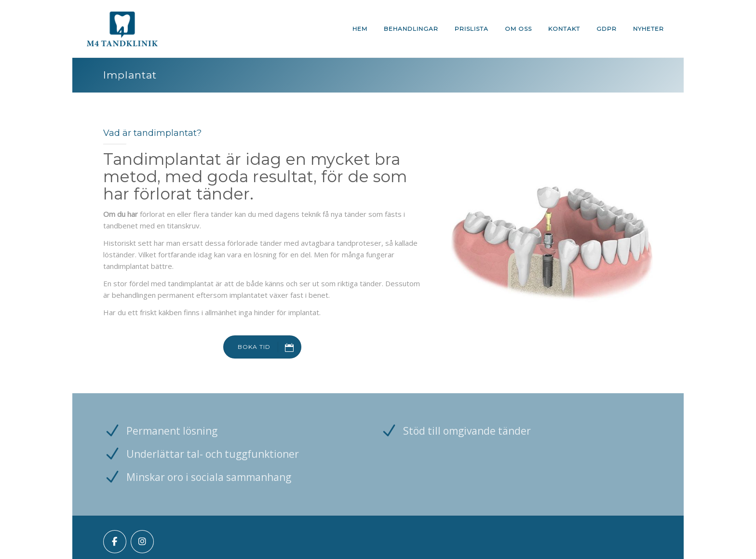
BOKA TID (269, 347)
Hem (360, 29)
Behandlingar (411, 29)
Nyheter (648, 29)
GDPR (607, 29)
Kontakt (564, 29)
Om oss (518, 29)
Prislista (472, 29)
